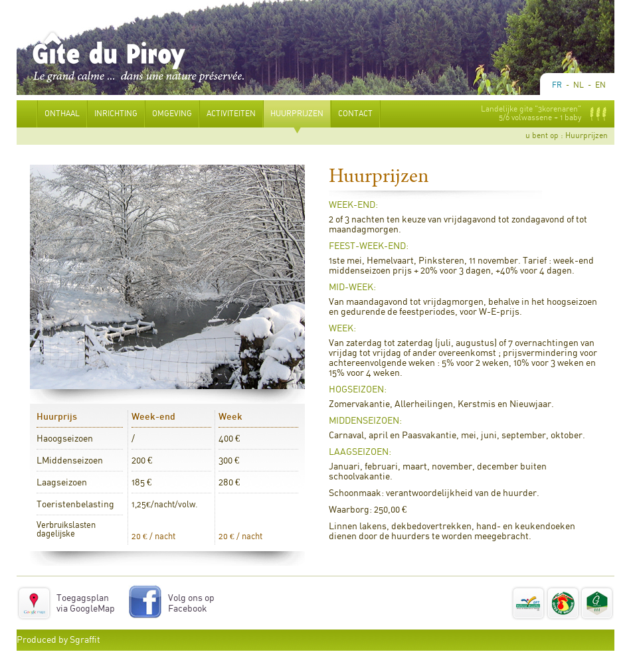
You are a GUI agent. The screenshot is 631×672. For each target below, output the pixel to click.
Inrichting (116, 122)
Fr (557, 85)
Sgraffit (85, 640)
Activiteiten (231, 122)
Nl (579, 85)
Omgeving (172, 122)
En (600, 85)
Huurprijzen (297, 122)
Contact (355, 122)
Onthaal (62, 122)
